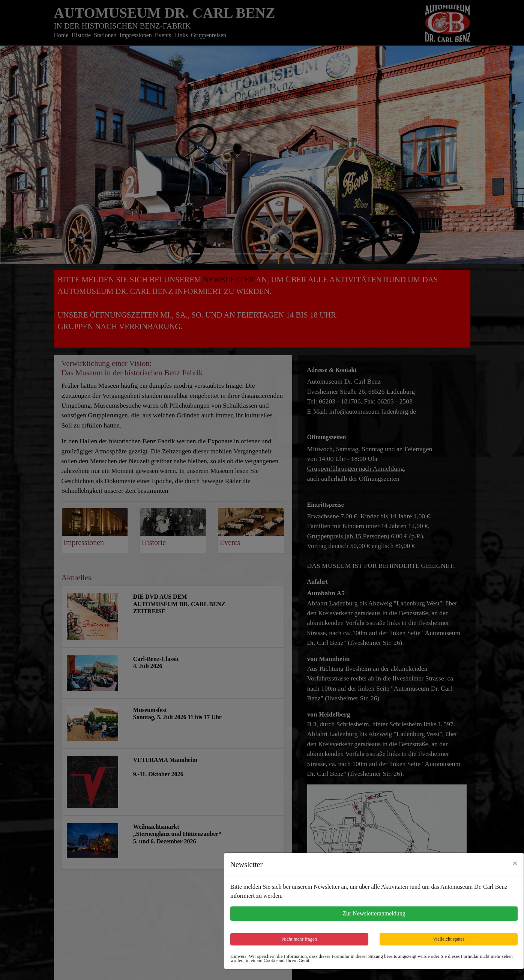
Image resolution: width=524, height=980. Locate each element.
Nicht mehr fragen (299, 939)
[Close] (515, 863)
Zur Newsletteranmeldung (374, 913)
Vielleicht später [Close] (448, 939)
